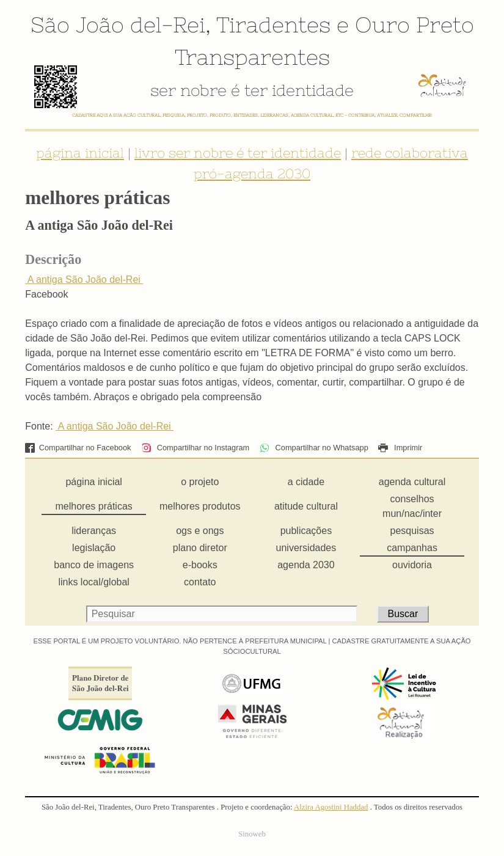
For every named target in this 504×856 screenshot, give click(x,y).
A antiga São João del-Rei (84, 280)
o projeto (200, 482)
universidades (306, 548)
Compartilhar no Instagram (195, 448)
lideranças (94, 531)
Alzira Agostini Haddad (331, 807)
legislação (94, 548)
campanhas (412, 548)
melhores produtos (200, 506)
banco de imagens (94, 565)
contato (200, 582)
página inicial (80, 153)
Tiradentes (273, 24)
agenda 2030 (306, 565)
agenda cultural (412, 482)
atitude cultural (306, 506)
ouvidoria (412, 565)
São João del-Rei (118, 24)
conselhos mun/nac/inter (412, 506)
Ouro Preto (415, 24)
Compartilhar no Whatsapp (314, 448)
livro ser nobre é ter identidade (238, 153)
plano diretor (200, 548)
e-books (200, 565)
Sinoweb (252, 834)
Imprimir (400, 448)
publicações (306, 531)
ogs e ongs (200, 531)
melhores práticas (94, 506)
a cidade (306, 482)
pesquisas (412, 531)
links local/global (94, 582)
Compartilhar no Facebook (78, 448)
